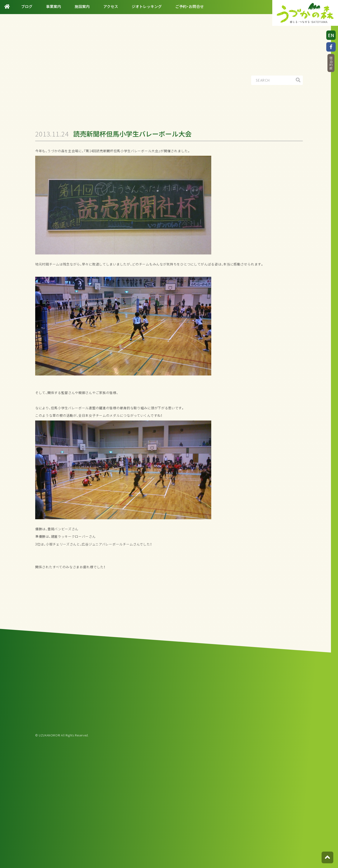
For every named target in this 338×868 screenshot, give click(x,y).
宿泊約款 (331, 63)
